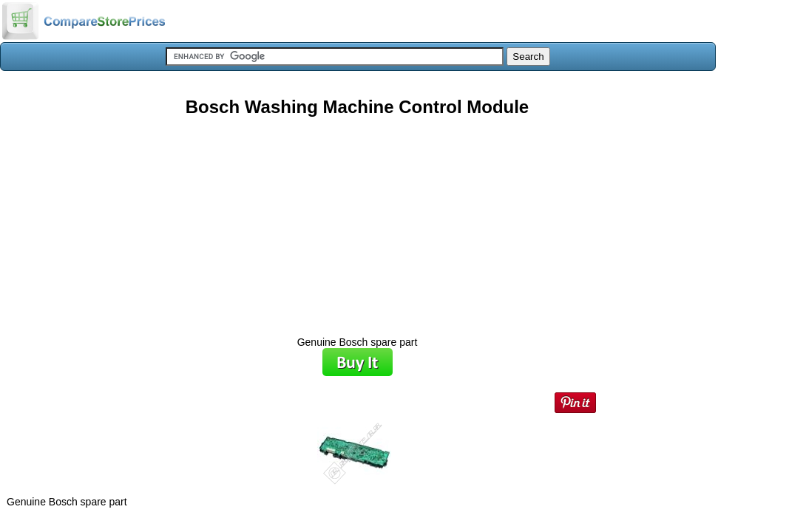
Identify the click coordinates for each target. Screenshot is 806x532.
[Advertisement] (357, 221)
